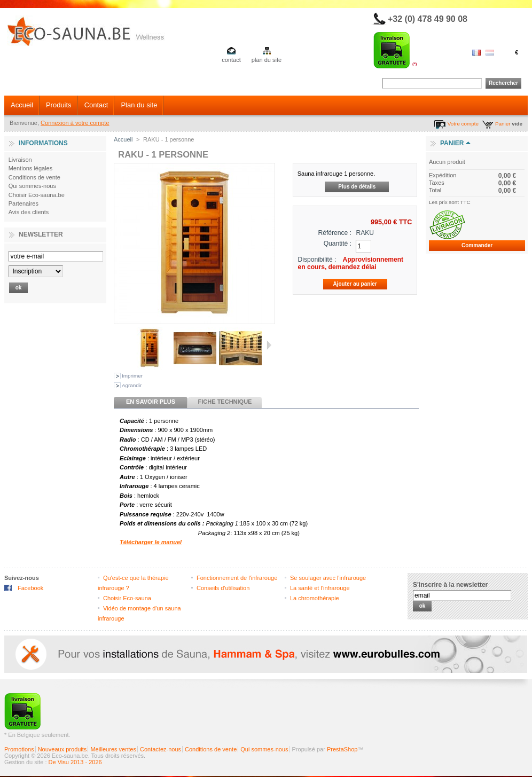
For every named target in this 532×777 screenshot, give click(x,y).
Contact (96, 105)
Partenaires (24, 203)
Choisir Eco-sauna (127, 598)
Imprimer (132, 376)
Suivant (269, 345)
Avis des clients (29, 212)
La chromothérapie (315, 598)
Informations (43, 143)
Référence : (335, 233)
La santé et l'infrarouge (320, 588)
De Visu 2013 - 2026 (75, 762)
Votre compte (463, 124)
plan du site (267, 60)
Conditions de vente (34, 177)
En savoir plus (151, 402)
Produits (59, 105)
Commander (477, 245)
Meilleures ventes (113, 749)
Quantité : (338, 244)
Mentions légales (31, 168)
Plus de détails (357, 187)
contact (231, 60)
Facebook (30, 588)
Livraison (20, 160)
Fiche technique (225, 402)
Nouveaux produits (62, 749)
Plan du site (139, 105)
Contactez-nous (161, 749)
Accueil (22, 105)
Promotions (19, 749)
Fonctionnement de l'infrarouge (237, 578)
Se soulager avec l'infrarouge (328, 578)
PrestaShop (342, 749)
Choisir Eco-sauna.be (37, 195)
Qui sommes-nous (32, 186)
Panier (503, 124)
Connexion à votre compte (75, 123)
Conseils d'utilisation (223, 588)
